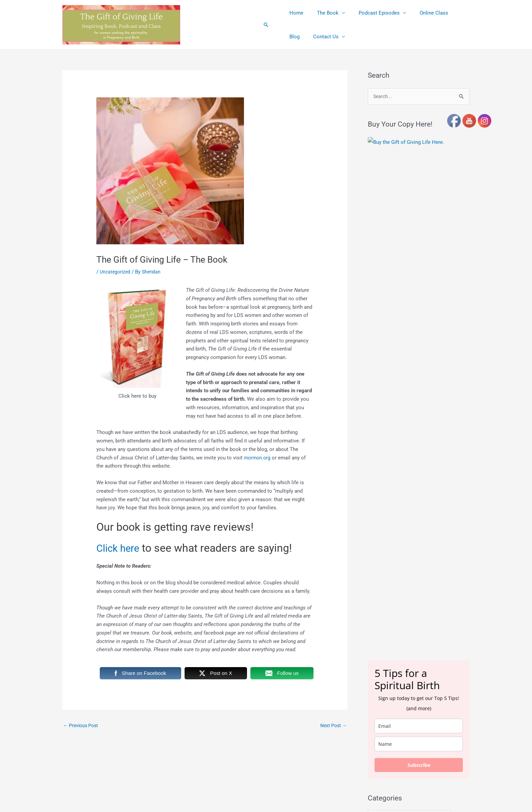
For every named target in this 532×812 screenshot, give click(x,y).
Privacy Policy (319, 799)
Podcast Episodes (371, 13)
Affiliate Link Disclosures (224, 799)
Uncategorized (116, 272)
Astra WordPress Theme (327, 765)
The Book (323, 13)
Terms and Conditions (277, 799)
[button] (266, 25)
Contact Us (300, 37)
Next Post (332, 726)
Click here (120, 548)
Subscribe (419, 358)
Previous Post (82, 726)
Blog (452, 13)
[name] (419, 337)
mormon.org (258, 458)
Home (295, 13)
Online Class (422, 13)
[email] (419, 319)
